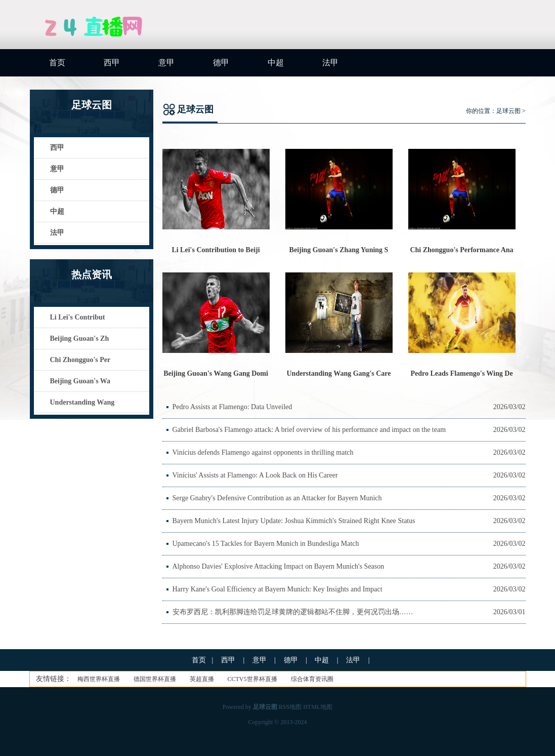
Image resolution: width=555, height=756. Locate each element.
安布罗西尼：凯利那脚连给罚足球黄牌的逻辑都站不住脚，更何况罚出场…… (293, 612)
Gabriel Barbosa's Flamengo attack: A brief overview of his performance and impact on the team (309, 430)
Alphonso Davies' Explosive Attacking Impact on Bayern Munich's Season (279, 566)
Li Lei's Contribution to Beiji (216, 250)
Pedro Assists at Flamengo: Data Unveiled (232, 407)
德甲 (221, 63)
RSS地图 (290, 707)
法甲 (330, 63)
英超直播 (202, 679)
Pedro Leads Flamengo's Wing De (461, 373)
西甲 (112, 63)
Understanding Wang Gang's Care (338, 373)
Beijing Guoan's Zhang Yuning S (339, 250)
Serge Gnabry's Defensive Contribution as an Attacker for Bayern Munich (277, 498)
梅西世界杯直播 (99, 679)
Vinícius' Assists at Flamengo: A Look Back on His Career (255, 475)
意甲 (166, 63)
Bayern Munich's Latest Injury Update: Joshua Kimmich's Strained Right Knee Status (294, 521)
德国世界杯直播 (155, 679)
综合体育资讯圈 (312, 679)
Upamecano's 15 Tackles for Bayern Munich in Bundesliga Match (266, 544)
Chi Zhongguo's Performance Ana (461, 250)
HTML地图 (318, 707)
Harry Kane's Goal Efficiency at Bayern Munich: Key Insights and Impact (277, 589)
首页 (57, 63)
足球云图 (508, 111)
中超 (276, 63)
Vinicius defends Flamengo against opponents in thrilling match (263, 452)
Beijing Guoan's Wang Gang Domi (216, 373)
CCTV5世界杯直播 (252, 679)
